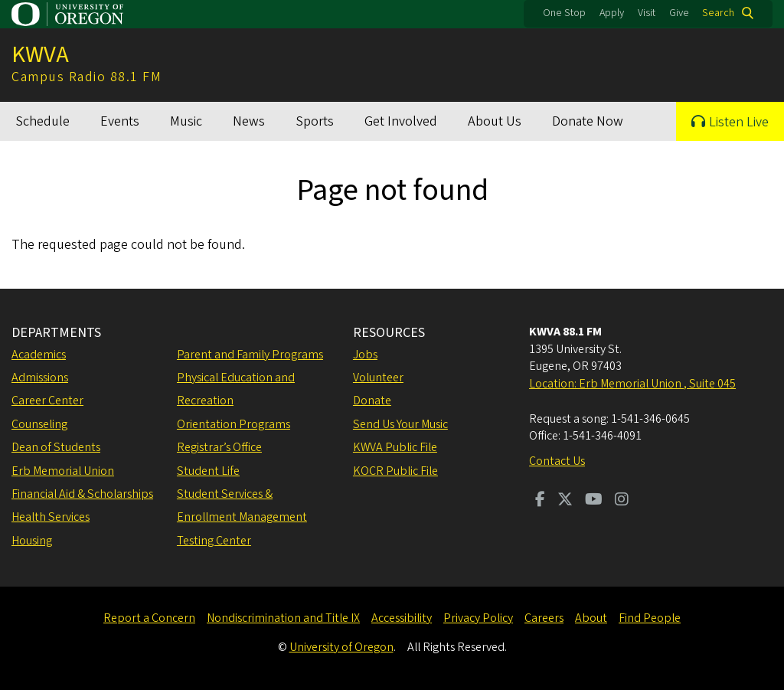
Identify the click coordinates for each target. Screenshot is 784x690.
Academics (39, 355)
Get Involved (401, 121)
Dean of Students (56, 447)
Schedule (42, 121)
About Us (495, 121)
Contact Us (557, 461)
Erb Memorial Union (63, 471)
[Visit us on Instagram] (622, 501)
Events (120, 121)
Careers (544, 618)
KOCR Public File (395, 471)
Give (679, 13)
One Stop (564, 13)
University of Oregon (341, 647)
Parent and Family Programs (250, 355)
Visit (647, 13)
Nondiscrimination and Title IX (283, 618)
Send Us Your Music (400, 424)
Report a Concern (149, 618)
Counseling (39, 424)
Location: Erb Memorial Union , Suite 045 (632, 384)
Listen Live (739, 122)
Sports (315, 121)
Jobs (365, 355)
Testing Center (214, 541)
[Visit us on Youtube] (594, 501)
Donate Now (588, 121)
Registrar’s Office (219, 447)
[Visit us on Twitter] (565, 501)
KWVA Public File (395, 447)
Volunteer (378, 378)
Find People (650, 618)
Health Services (51, 517)
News (249, 121)
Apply (612, 13)
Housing (32, 541)
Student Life (208, 471)
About (591, 618)
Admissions (40, 378)
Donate (372, 401)
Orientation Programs (234, 424)
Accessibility (402, 618)
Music (186, 121)
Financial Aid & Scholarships (82, 494)
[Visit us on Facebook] (540, 501)
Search (718, 13)
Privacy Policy (478, 618)
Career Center (47, 401)
